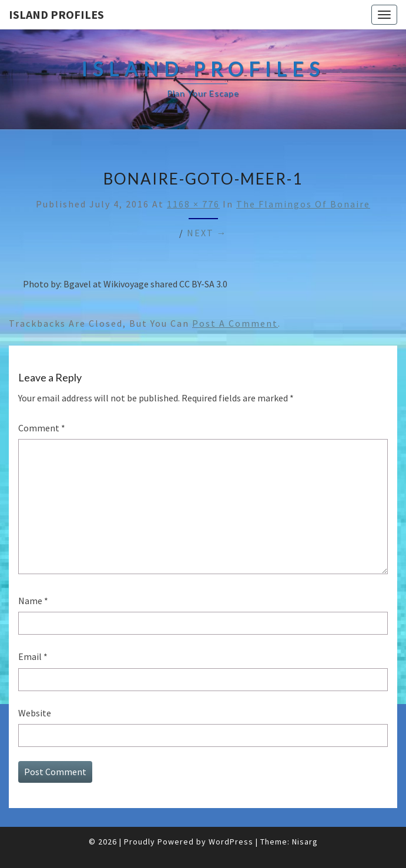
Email (33, 656)
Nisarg (305, 842)
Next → (207, 233)
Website (35, 713)
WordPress (231, 842)
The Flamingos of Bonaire (303, 204)
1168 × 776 (193, 204)
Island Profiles (56, 14)
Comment (42, 428)
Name (33, 601)
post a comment (235, 323)
